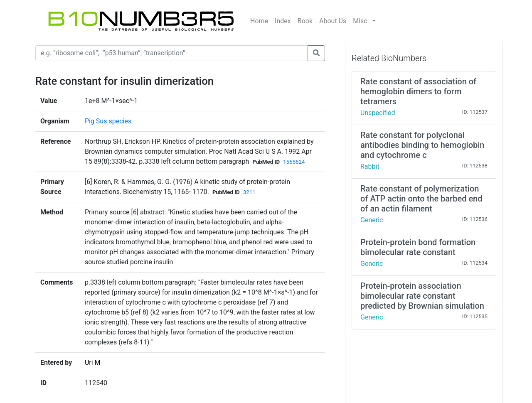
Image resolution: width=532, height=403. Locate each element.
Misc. (362, 21)
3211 (249, 192)
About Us (333, 21)
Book (305, 21)
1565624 (294, 162)
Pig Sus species (108, 121)
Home (259, 21)
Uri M (93, 362)
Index (283, 21)
